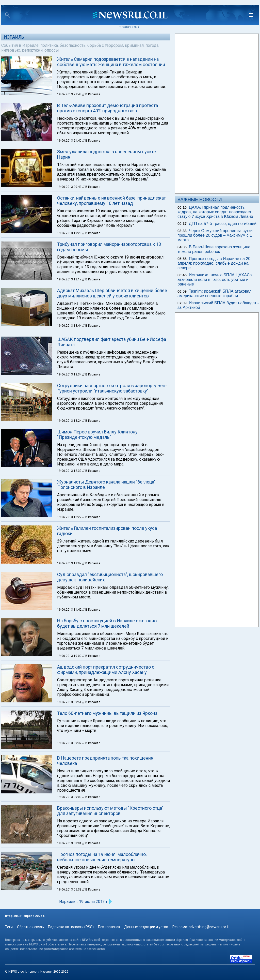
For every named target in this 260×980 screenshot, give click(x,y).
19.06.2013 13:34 (70, 374)
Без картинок (109, 927)
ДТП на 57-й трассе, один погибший (223, 224)
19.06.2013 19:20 (70, 233)
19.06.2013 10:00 (70, 656)
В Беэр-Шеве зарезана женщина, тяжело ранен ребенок (215, 249)
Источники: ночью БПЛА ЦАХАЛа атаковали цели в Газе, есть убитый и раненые (215, 280)
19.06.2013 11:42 (70, 610)
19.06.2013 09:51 (70, 702)
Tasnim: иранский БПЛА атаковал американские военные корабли (215, 293)
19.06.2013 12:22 (70, 517)
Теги (9, 927)
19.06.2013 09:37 (70, 743)
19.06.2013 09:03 (70, 797)
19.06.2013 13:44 (70, 326)
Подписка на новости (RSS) (71, 927)
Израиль (14, 37)
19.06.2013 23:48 (70, 94)
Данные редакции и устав (146, 927)
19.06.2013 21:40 (70, 141)
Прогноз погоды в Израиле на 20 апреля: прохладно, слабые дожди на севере (214, 263)
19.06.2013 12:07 (70, 563)
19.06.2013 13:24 (70, 421)
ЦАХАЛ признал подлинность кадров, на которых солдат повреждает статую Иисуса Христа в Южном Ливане (215, 212)
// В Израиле (91, 94)
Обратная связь (30, 927)
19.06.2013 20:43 (70, 187)
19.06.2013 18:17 (70, 279)
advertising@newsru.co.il (209, 927)
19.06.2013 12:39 (70, 471)
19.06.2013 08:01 (70, 843)
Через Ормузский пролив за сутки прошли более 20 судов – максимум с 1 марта (215, 235)
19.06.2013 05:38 (70, 889)
